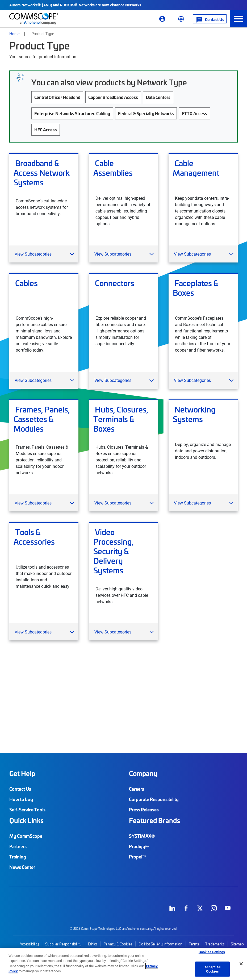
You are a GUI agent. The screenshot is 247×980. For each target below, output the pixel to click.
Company (143, 773)
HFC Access (46, 130)
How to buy (21, 799)
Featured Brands (154, 820)
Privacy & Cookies (118, 944)
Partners (18, 846)
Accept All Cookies (212, 969)
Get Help (22, 773)
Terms (194, 944)
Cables (26, 283)
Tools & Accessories (34, 537)
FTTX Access (194, 113)
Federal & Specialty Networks (146, 113)
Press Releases (144, 810)
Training (18, 857)
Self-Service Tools (27, 810)
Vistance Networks (125, 5)
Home (14, 34)
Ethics (93, 944)
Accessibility (29, 944)
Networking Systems (194, 414)
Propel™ (138, 857)
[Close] (241, 964)
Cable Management (196, 168)
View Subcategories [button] (33, 254)
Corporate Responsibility (154, 799)
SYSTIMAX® (142, 836)
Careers (137, 789)
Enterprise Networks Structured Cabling (72, 113)
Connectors (114, 283)
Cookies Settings (212, 952)
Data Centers (158, 97)
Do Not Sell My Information (160, 944)
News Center (22, 867)
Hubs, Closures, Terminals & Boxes (121, 419)
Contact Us (20, 789)
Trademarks (215, 944)
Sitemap (237, 944)
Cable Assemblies (113, 168)
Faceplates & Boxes (196, 288)
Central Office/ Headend (57, 97)
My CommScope (26, 836)
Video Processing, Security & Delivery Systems (114, 551)
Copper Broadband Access (113, 97)
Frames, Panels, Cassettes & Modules (42, 419)
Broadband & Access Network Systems (42, 173)
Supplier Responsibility (63, 944)
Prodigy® (139, 846)
